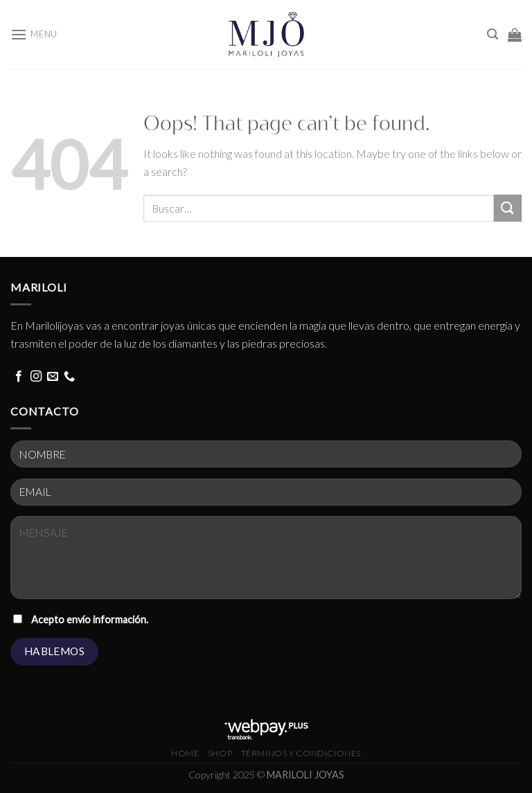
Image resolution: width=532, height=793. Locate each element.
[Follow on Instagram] (36, 377)
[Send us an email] (53, 377)
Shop (220, 753)
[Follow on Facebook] (19, 377)
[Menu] (34, 34)
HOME (185, 753)
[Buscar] (493, 34)
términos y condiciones (301, 753)
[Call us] (69, 377)
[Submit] (508, 208)
